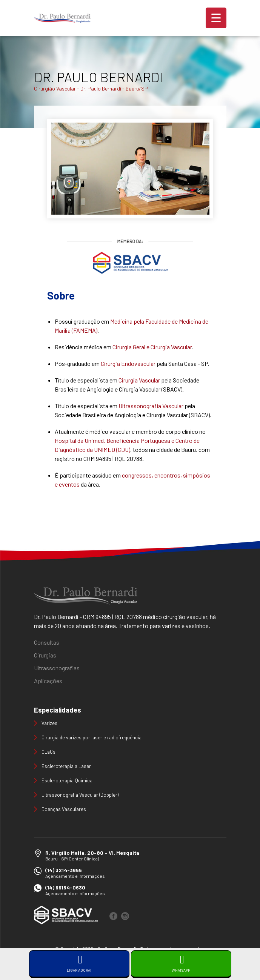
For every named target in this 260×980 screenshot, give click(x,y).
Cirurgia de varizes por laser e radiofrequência (92, 737)
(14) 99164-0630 (65, 887)
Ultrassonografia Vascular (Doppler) (80, 795)
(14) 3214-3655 (64, 870)
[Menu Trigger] (216, 18)
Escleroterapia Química (67, 780)
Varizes (49, 723)
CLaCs (48, 752)
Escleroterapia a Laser (66, 766)
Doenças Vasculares (64, 809)
